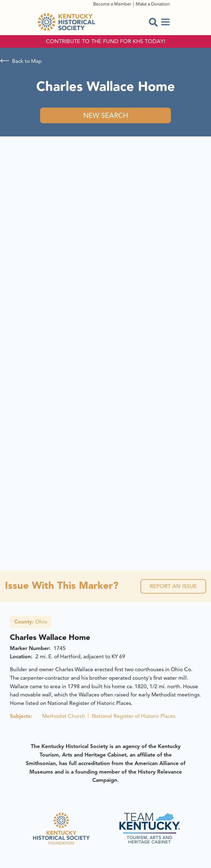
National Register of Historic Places (134, 716)
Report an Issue (173, 586)
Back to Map (27, 61)
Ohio (31, 622)
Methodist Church (64, 716)
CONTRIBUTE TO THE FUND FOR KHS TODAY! (106, 41)
